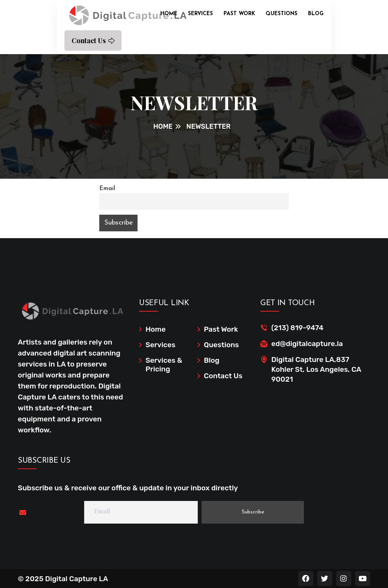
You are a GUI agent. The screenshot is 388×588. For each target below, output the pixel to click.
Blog (316, 14)
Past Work (239, 14)
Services (200, 14)
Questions (282, 14)
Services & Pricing (164, 365)
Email (107, 189)
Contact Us (93, 41)
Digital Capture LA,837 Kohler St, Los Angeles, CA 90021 (316, 369)
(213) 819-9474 (297, 328)
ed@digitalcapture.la (307, 344)
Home (169, 14)
